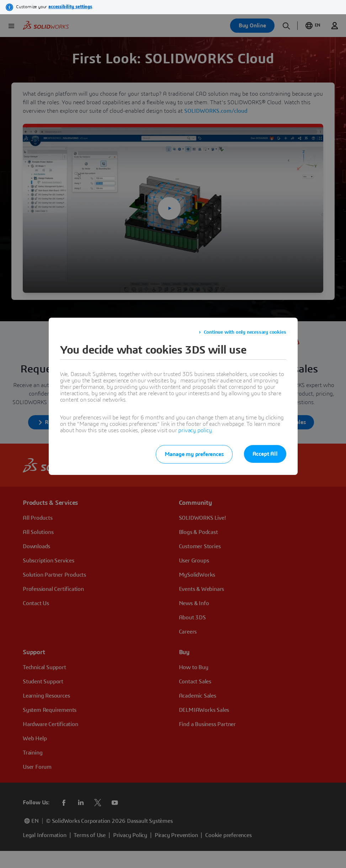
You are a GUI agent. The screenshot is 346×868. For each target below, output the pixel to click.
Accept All (265, 454)
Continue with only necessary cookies (245, 332)
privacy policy (195, 430)
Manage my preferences (194, 454)
